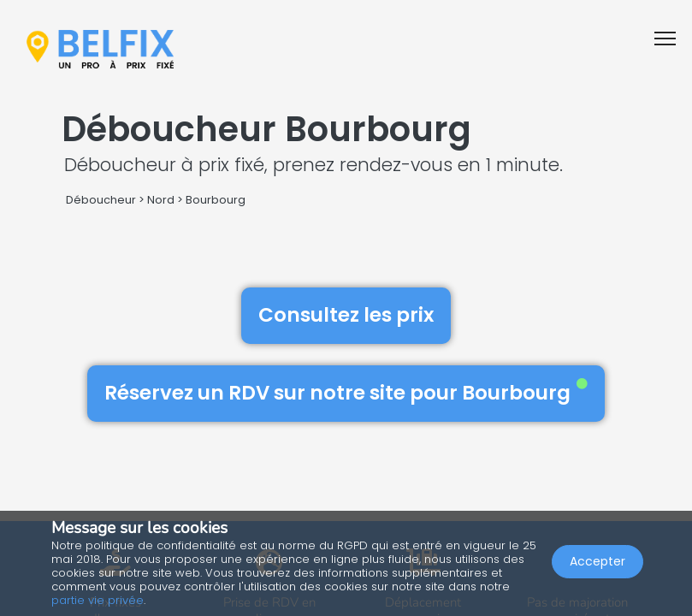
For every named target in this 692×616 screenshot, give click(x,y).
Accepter (597, 561)
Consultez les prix (346, 315)
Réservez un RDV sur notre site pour (346, 393)
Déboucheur (101, 200)
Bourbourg (216, 200)
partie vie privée (98, 600)
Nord (161, 200)
